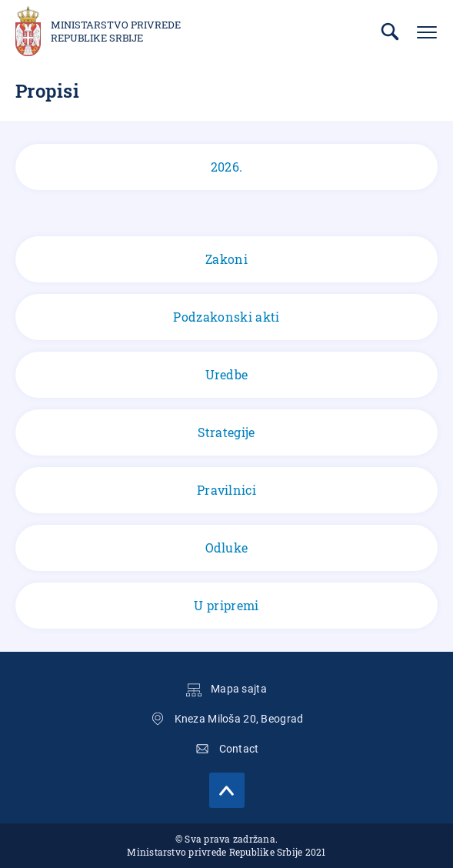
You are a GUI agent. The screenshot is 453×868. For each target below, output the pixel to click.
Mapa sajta (239, 689)
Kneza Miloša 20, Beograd (239, 719)
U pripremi (226, 605)
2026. (226, 167)
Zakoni (226, 259)
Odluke (227, 548)
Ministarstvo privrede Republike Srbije (116, 32)
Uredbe (227, 374)
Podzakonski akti (226, 317)
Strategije (226, 432)
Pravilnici (226, 490)
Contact (239, 749)
